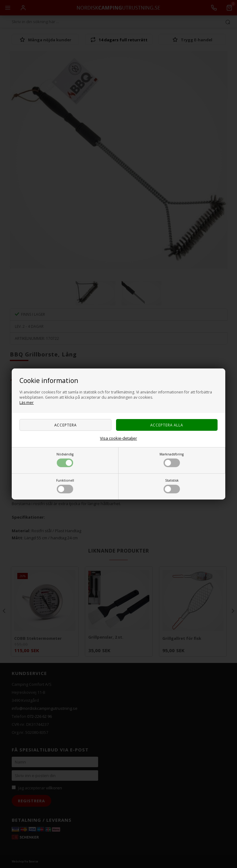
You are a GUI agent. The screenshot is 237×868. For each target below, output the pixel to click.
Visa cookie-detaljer (118, 438)
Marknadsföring (172, 460)
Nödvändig (65, 460)
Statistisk (172, 486)
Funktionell (65, 486)
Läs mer (27, 403)
